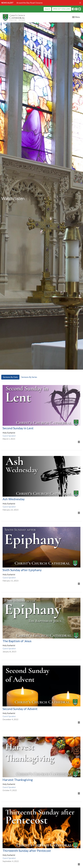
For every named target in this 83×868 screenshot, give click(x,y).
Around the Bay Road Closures (30, 3)
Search (47, 9)
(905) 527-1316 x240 (62, 9)
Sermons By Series (29, 377)
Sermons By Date (10, 377)
